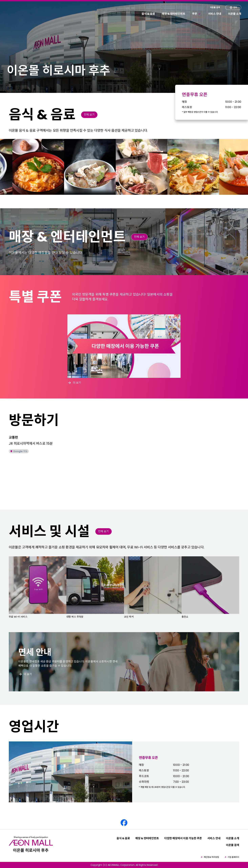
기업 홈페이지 (232, 857)
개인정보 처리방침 (210, 857)
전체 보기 (89, 115)
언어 (233, 7)
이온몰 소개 (235, 14)
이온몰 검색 (215, 7)
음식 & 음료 (148, 14)
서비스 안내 (215, 14)
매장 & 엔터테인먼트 (174, 14)
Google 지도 (19, 451)
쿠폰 (197, 14)
